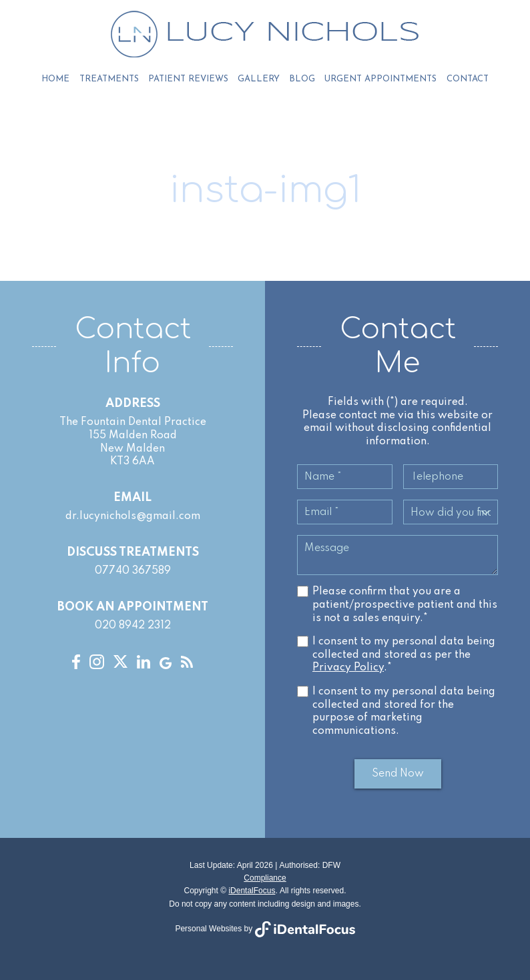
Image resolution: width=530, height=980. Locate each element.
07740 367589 (133, 572)
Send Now (398, 775)
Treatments (109, 79)
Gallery (259, 79)
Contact (467, 79)
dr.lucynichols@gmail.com (133, 517)
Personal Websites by (265, 929)
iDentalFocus (252, 891)
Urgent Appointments (380, 79)
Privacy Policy (348, 668)
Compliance (265, 878)
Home (56, 79)
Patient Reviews (188, 79)
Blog (302, 79)
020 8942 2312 (133, 626)
